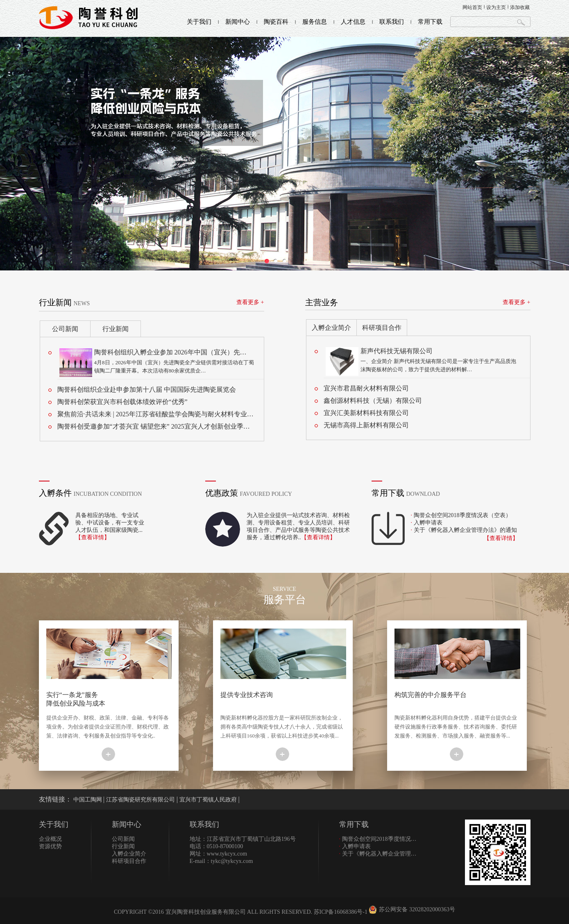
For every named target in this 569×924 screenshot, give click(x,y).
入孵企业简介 (331, 328)
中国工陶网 (88, 800)
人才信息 (353, 22)
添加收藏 (520, 7)
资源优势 (50, 846)
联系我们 (392, 22)
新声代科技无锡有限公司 (397, 351)
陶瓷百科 (276, 22)
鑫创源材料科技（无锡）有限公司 (373, 401)
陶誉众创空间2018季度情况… (378, 839)
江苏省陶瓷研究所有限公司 (141, 800)
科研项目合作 (382, 328)
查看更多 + (250, 302)
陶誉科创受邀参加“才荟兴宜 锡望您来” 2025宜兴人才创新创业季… (154, 426)
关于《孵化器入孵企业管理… (378, 854)
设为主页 (496, 7)
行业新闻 (116, 329)
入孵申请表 (428, 523)
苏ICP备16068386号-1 (341, 912)
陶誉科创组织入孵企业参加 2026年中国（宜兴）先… (170, 352)
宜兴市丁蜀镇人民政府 (209, 800)
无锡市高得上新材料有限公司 (366, 425)
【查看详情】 (93, 537)
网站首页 (472, 7)
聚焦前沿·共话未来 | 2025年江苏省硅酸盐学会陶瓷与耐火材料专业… (155, 414)
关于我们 (199, 22)
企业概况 (50, 839)
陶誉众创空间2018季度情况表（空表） (462, 515)
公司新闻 (65, 329)
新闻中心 (238, 22)
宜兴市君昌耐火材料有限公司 (366, 388)
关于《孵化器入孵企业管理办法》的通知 (465, 530)
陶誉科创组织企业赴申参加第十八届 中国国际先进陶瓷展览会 (147, 389)
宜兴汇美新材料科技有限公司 (366, 413)
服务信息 (315, 22)
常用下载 (430, 22)
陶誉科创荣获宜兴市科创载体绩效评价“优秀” (122, 402)
